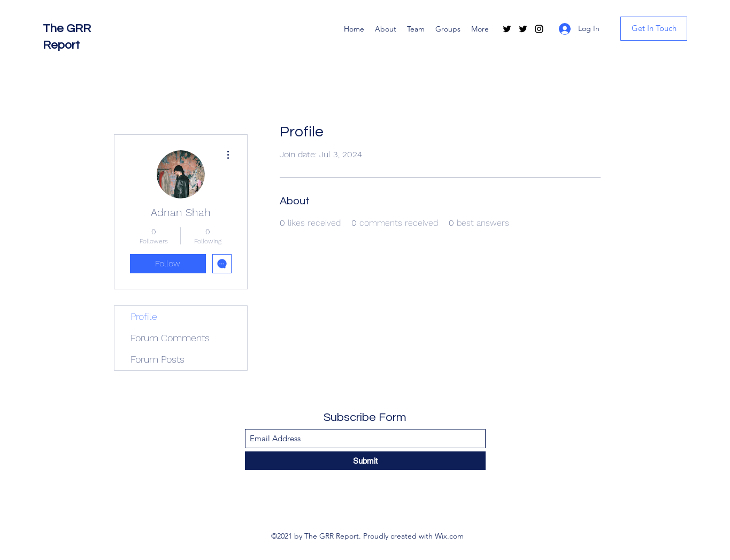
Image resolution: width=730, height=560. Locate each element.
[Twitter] (507, 29)
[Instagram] (539, 29)
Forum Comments (170, 338)
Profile (144, 316)
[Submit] (365, 461)
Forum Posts (157, 359)
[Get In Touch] (654, 29)
